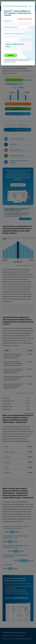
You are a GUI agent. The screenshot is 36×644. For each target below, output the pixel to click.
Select (8, 46)
